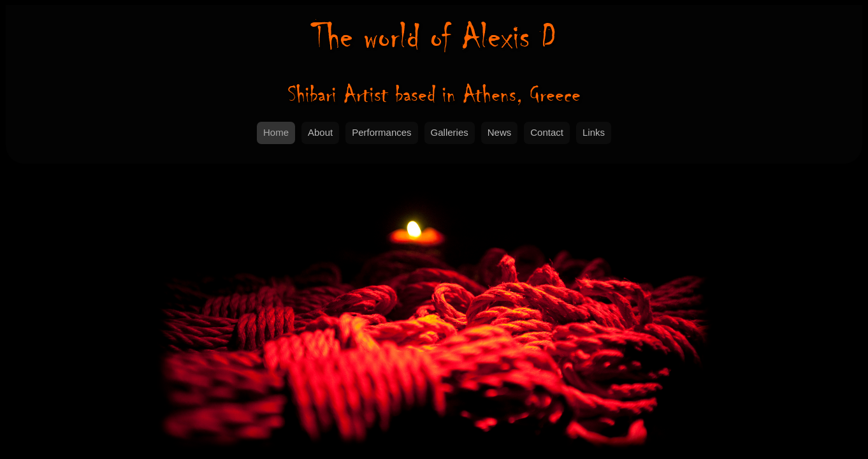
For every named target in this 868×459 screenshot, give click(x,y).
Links (594, 132)
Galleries (450, 132)
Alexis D (434, 37)
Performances (381, 132)
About (320, 132)
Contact (547, 132)
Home (276, 132)
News (500, 132)
